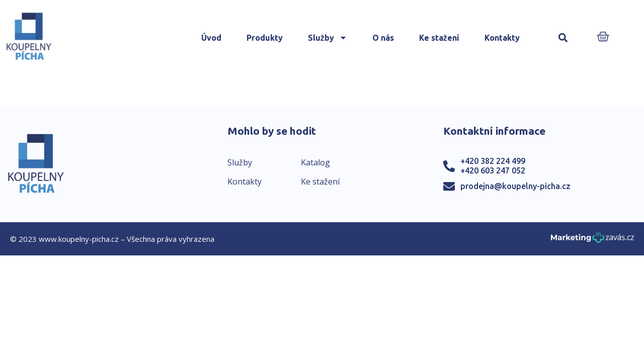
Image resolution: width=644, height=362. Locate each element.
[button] (563, 38)
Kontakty (502, 38)
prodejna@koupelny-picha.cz (515, 186)
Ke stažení (439, 38)
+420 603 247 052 (493, 170)
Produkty (265, 38)
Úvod (211, 38)
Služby (328, 38)
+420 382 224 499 (493, 161)
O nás (383, 38)
